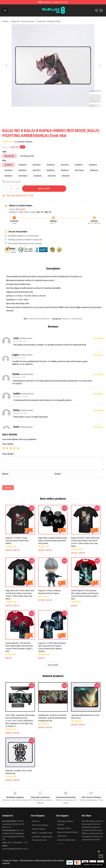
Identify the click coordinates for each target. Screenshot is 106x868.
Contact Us (62, 836)
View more (53, 665)
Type (4, 152)
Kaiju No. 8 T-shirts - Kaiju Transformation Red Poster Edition (17, 541)
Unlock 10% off (101, 856)
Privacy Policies (38, 829)
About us (36, 821)
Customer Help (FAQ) (66, 840)
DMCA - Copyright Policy (42, 833)
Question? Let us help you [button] (93, 865)
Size (4, 160)
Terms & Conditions (40, 825)
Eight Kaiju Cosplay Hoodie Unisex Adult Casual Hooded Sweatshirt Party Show (53, 541)
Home (5, 21)
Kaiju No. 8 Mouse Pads (49, 21)
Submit (8, 488)
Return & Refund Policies (68, 832)
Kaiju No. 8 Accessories (23, 21)
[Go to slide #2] (60, 113)
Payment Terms (64, 828)
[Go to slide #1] (46, 113)
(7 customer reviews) (23, 142)
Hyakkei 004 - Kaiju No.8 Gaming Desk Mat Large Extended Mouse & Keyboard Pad (52, 718)
